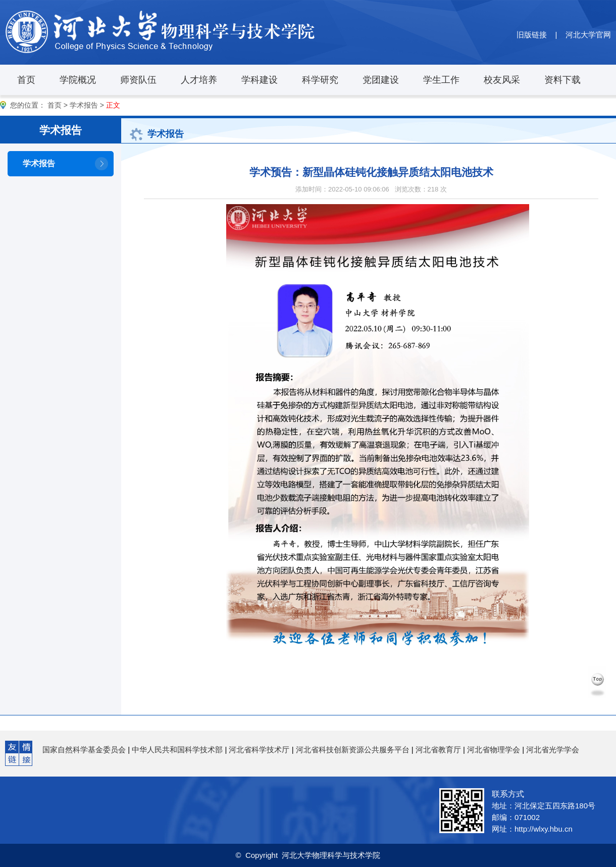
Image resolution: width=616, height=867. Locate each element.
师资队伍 (138, 80)
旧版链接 (532, 35)
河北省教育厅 (438, 750)
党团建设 (381, 80)
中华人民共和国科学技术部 (177, 750)
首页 (26, 80)
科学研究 (320, 80)
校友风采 (502, 80)
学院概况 (78, 80)
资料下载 (562, 80)
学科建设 (260, 80)
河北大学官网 (588, 35)
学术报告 (84, 105)
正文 (113, 105)
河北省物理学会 (494, 750)
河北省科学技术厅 (259, 750)
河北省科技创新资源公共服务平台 (353, 750)
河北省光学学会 (553, 750)
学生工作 (441, 80)
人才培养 (199, 80)
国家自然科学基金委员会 (84, 750)
